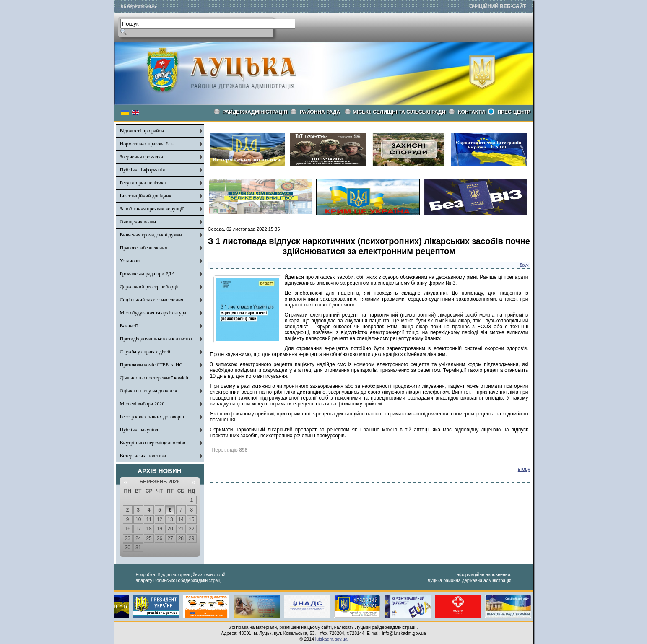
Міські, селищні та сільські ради (399, 112)
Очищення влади (138, 222)
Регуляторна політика (143, 183)
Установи (130, 261)
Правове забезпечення (144, 248)
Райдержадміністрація (255, 112)
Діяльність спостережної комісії (154, 378)
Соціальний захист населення (152, 300)
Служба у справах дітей (145, 352)
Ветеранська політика (143, 456)
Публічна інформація (143, 170)
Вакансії (129, 326)
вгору (524, 469)
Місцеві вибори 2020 (142, 404)
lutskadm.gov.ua (331, 639)
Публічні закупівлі (140, 430)
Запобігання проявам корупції (152, 209)
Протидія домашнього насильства (156, 339)
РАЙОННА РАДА (320, 112)
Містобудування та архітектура (153, 313)
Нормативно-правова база (147, 144)
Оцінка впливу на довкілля (149, 391)
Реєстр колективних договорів (152, 417)
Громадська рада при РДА (148, 274)
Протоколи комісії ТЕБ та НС (151, 365)
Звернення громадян (142, 157)
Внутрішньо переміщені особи (153, 443)
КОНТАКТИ (471, 112)
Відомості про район (142, 131)
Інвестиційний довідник (146, 196)
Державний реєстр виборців (150, 287)
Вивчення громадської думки (151, 235)
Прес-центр (514, 112)
